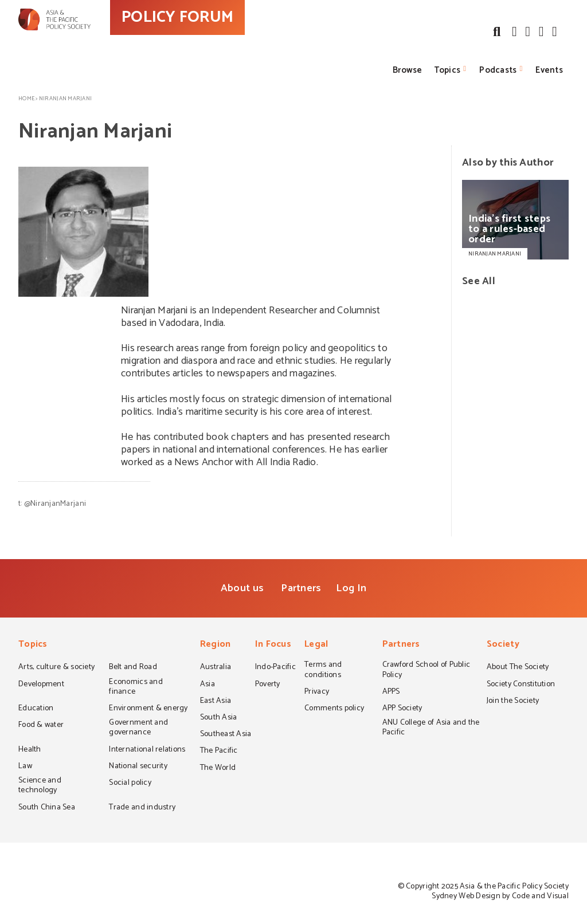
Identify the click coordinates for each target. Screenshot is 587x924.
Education (36, 709)
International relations (147, 750)
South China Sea (47, 808)
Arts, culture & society (56, 668)
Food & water (41, 726)
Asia (208, 685)
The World (218, 769)
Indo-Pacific (275, 668)
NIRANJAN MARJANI (495, 254)
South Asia (219, 718)
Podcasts (498, 70)
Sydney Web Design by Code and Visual (500, 896)
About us (242, 588)
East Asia (216, 702)
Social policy (130, 784)
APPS (391, 693)
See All (479, 281)
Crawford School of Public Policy (426, 671)
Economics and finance (136, 688)
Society (503, 645)
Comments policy (334, 709)
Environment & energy (148, 709)
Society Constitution (521, 685)
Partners (301, 588)
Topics (447, 70)
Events (549, 70)
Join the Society (513, 702)
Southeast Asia (226, 735)
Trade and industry (142, 808)
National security (138, 767)
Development (41, 685)
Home (26, 99)
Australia (216, 668)
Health (30, 750)
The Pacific (219, 752)
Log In (351, 588)
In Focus (273, 645)
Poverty (268, 685)
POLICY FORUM (229, 40)
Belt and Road (133, 668)
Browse (408, 70)
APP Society (402, 709)
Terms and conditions (323, 671)
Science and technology (40, 786)
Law (25, 767)
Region (216, 645)
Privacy (317, 693)
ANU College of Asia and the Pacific (431, 728)
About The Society (518, 668)
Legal (316, 645)
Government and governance (138, 728)
